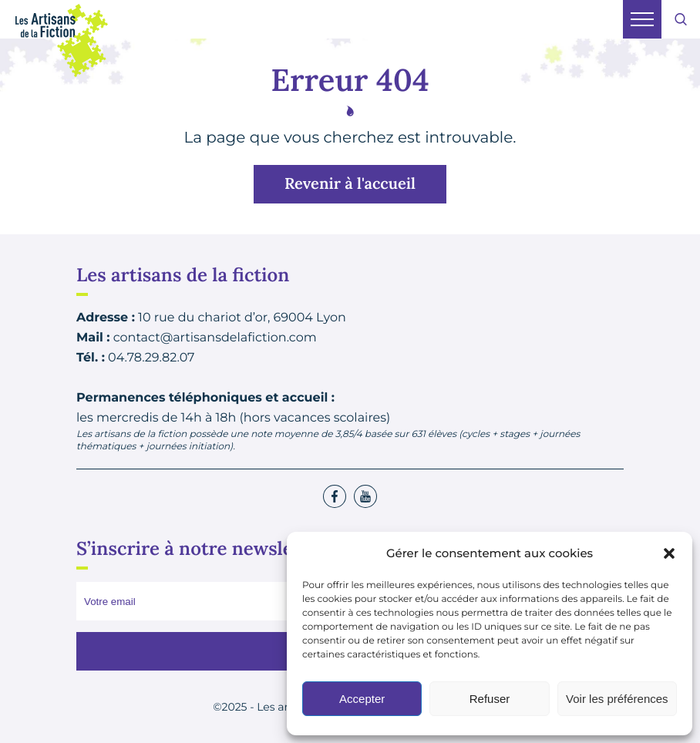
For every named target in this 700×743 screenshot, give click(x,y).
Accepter (362, 699)
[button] (669, 553)
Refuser (490, 699)
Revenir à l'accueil (350, 184)
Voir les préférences (617, 699)
